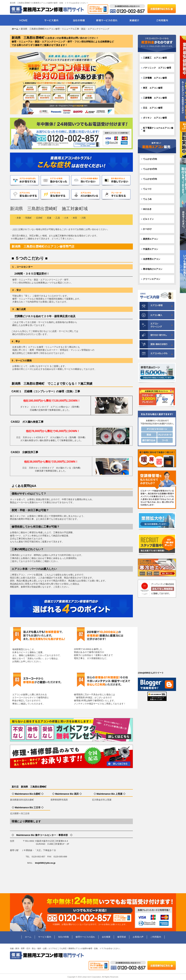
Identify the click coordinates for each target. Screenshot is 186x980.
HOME (24, 20)
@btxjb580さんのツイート (151, 673)
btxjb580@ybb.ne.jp (45, 863)
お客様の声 (138, 937)
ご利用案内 (162, 20)
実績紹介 (134, 20)
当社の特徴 (79, 20)
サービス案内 (51, 20)
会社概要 (106, 937)
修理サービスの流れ (107, 20)
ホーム (28, 937)
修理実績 (122, 937)
